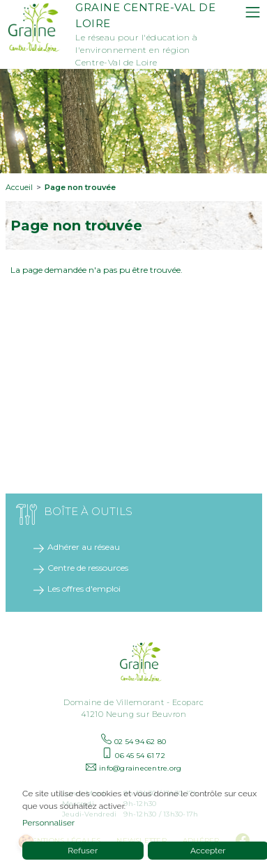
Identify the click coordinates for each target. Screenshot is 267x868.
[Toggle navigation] (253, 12)
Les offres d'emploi (84, 589)
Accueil (19, 187)
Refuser (83, 851)
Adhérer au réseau (84, 547)
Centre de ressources (88, 568)
